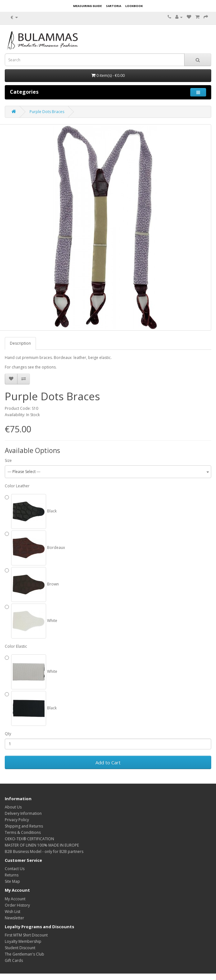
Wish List (13, 912)
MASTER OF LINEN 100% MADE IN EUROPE (42, 845)
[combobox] (108, 472)
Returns (12, 875)
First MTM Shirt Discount (26, 935)
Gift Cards (14, 960)
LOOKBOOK (134, 6)
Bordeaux (35, 548)
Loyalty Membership (23, 941)
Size (8, 460)
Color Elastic (16, 646)
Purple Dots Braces (47, 112)
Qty (8, 734)
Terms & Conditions (23, 832)
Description (20, 343)
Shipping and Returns (24, 826)
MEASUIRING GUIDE (87, 6)
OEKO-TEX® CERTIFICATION (29, 839)
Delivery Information (23, 813)
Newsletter (14, 918)
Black (31, 511)
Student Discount (20, 948)
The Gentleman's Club (24, 954)
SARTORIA (114, 6)
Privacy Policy (17, 820)
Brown (32, 585)
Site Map (12, 881)
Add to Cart (108, 762)
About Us (13, 807)
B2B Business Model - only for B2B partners (44, 852)
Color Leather (17, 486)
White (31, 621)
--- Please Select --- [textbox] (24, 472)
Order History (17, 905)
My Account (15, 899)
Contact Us (15, 869)
